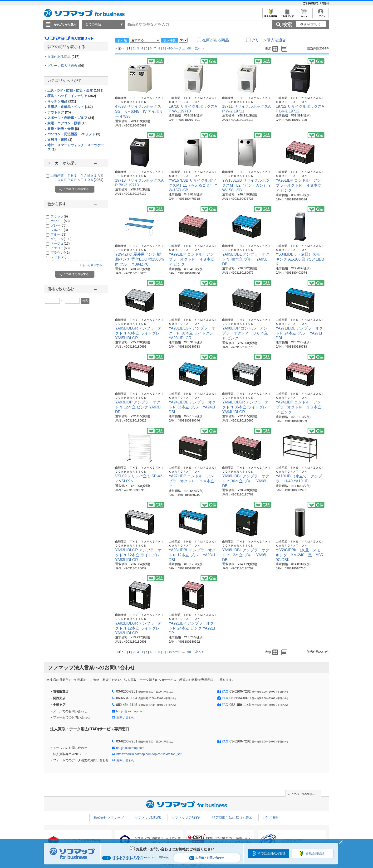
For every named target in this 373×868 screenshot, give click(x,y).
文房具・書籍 (60, 140)
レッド (58, 257)
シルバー (59, 230)
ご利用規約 (311, 3)
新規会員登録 (271, 15)
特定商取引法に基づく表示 (232, 818)
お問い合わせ (126, 717)
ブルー (58, 234)
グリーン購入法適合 (66, 66)
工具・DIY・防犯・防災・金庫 (75, 90)
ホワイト (60, 221)
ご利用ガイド (287, 15)
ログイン (321, 15)
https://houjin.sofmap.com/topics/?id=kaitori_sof (149, 754)
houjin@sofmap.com (130, 711)
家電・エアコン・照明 (67, 123)
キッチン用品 (62, 101)
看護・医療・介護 (63, 129)
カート (304, 15)
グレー (58, 225)
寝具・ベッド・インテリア (72, 96)
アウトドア (59, 112)
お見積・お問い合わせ (206, 858)
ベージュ (60, 243)
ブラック (59, 216)
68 (189, 48)
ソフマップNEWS (148, 818)
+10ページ (174, 48)
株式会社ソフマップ (109, 818)
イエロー (60, 248)
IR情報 (325, 3)
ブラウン (60, 252)
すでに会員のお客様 (272, 853)
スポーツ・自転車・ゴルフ (71, 118)
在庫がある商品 (63, 57)
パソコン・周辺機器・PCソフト (74, 134)
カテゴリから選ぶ (65, 25)
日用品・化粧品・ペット (70, 107)
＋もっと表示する (91, 265)
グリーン (61, 239)
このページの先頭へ (303, 794)
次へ (198, 48)
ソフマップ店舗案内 (186, 818)
